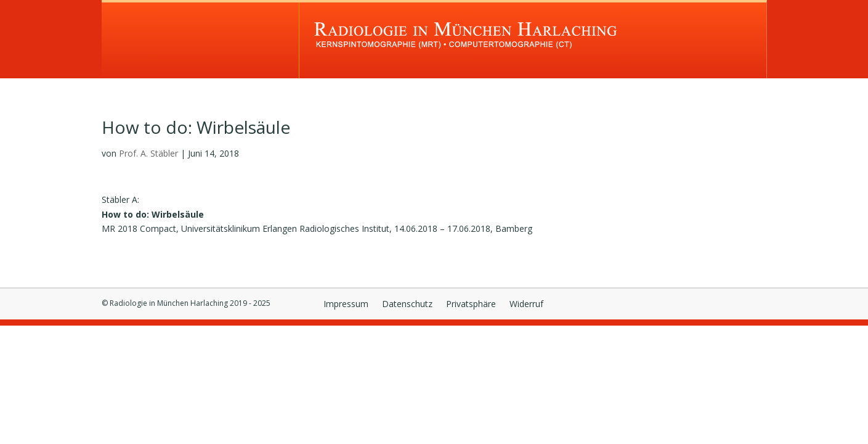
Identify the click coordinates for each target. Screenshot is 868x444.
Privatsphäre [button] (471, 305)
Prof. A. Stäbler (148, 153)
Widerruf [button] (526, 305)
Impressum (346, 305)
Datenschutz (407, 305)
